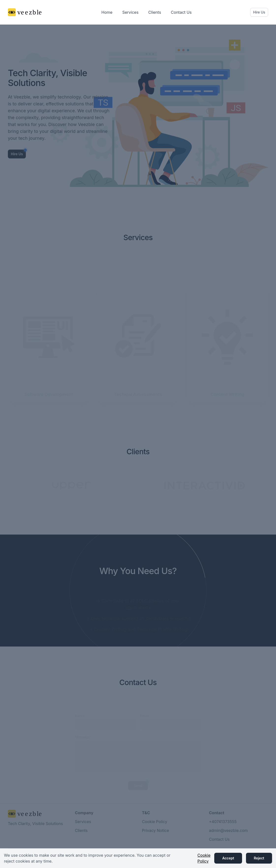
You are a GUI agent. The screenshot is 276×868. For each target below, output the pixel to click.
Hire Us (259, 12)
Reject (259, 858)
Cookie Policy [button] (204, 858)
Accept (228, 858)
